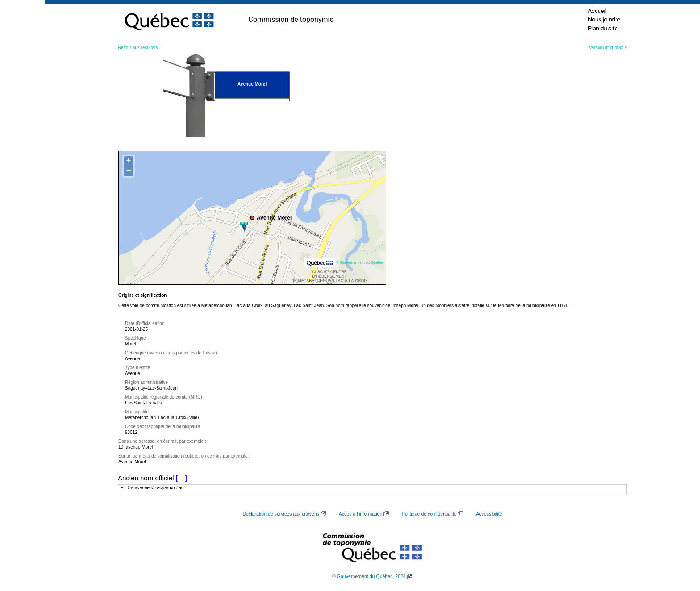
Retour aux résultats (138, 48)
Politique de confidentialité (429, 514)
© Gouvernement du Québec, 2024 (369, 576)
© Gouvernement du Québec (360, 262)
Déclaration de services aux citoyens (281, 514)
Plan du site (603, 28)
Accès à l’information (361, 514)
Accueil (597, 11)
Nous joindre (604, 19)
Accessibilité (489, 514)
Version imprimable (608, 48)
